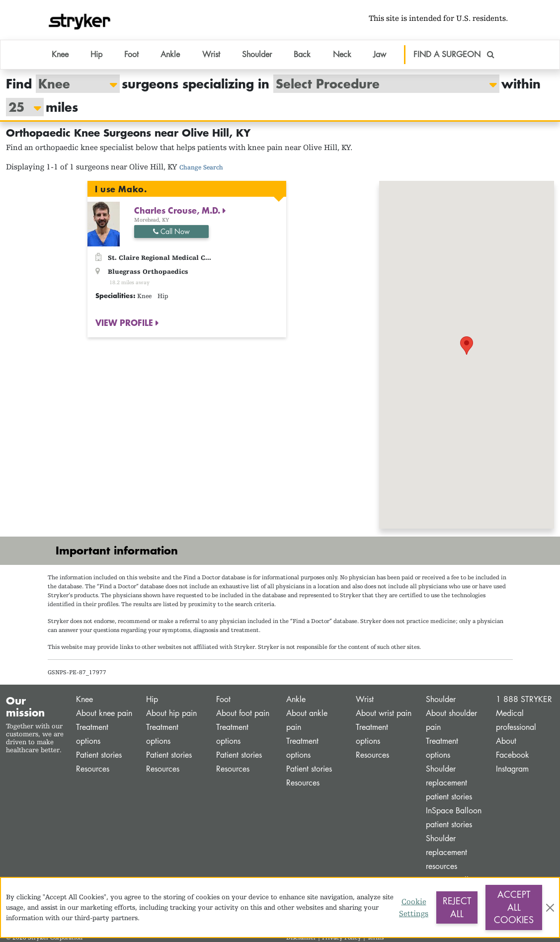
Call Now (171, 231)
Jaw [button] (380, 54)
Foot (223, 699)
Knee (84, 699)
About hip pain (171, 713)
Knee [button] (60, 54)
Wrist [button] (211, 54)
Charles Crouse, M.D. (178, 210)
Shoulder (441, 699)
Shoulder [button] (257, 54)
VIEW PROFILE (125, 322)
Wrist (365, 699)
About (506, 741)
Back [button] (302, 54)
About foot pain (243, 713)
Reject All (457, 907)
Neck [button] (342, 54)
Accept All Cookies (514, 907)
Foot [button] (131, 54)
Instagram (512, 769)
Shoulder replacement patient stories (449, 783)
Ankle (296, 699)
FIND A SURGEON (454, 54)
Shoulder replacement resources (446, 852)
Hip (152, 699)
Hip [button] (96, 54)
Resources (93, 769)
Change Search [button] (201, 167)
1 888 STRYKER (524, 699)
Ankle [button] (170, 54)
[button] (467, 346)
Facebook (513, 755)
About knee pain (104, 713)
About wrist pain (384, 713)
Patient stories (99, 755)
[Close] (550, 908)
